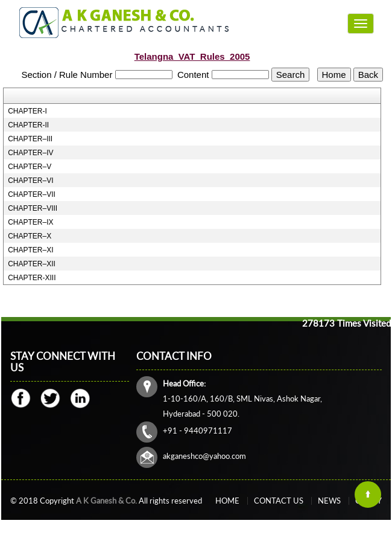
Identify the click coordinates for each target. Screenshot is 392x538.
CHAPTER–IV (30, 153)
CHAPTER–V (30, 167)
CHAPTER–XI (30, 250)
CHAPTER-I (27, 111)
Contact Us (279, 501)
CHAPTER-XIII (32, 278)
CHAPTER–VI (30, 181)
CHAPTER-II (28, 125)
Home (227, 501)
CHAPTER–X (30, 236)
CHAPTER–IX (30, 222)
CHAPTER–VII (32, 194)
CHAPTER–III (30, 139)
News (329, 501)
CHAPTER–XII (32, 264)
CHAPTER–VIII (33, 208)
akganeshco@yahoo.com (204, 456)
